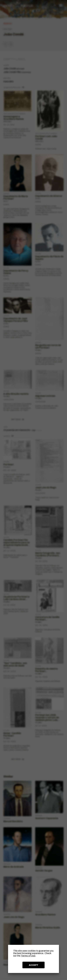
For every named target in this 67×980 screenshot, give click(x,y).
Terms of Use (28, 956)
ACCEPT (34, 965)
